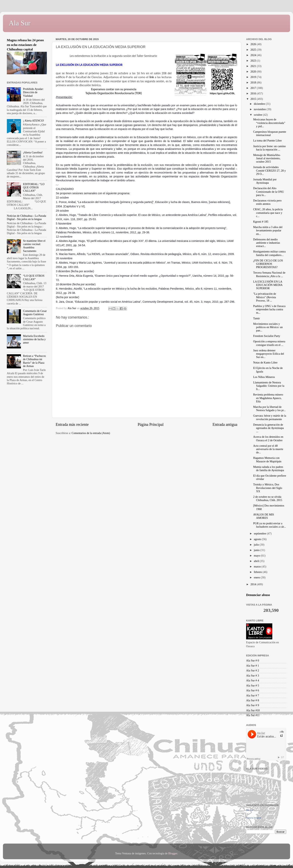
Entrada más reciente (72, 424)
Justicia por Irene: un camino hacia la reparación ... (269, 148)
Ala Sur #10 (253, 710)
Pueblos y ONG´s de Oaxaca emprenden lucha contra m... (269, 309)
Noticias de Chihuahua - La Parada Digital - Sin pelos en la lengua (26, 217)
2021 (254, 66)
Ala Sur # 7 (253, 695)
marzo (258, 566)
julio (257, 545)
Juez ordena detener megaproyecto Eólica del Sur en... (269, 354)
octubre (259, 115)
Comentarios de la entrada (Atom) (91, 433)
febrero (258, 572)
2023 (254, 61)
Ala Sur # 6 (253, 690)
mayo (257, 556)
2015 (254, 99)
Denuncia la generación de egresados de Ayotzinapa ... (268, 428)
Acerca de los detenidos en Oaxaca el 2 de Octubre (268, 438)
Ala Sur (20, 23)
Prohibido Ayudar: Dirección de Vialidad (33, 92)
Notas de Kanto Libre (265, 362)
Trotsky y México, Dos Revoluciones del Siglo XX (268, 488)
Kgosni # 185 (261, 222)
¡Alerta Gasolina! (33, 152)
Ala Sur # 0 (253, 660)
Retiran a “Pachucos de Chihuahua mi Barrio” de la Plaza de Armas (34, 361)
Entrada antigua (225, 424)
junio (257, 550)
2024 (254, 55)
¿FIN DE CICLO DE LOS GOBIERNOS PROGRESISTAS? (268, 264)
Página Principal (151, 424)
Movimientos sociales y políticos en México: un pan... (268, 327)
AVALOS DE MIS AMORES (264, 516)
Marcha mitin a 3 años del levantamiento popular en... (268, 230)
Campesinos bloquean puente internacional (270, 133)
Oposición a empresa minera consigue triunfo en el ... (269, 343)
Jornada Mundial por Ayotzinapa (265, 181)
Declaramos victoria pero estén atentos (267, 202)
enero (257, 577)
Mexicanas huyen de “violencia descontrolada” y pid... (269, 123)
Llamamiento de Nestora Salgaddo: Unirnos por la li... (269, 386)
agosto (258, 539)
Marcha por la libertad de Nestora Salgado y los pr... (269, 408)
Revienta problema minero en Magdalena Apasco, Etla (268, 398)
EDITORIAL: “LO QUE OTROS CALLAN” (34, 187)
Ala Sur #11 (253, 715)
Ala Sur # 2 (253, 670)
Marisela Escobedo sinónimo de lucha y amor (34, 339)
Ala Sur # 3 (253, 676)
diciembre (260, 104)
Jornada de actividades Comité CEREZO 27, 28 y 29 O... (269, 170)
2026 (254, 44)
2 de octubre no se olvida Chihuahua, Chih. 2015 (268, 498)
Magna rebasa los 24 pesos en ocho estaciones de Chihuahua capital (25, 45)
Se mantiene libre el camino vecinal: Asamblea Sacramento (34, 246)
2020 (254, 72)
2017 (254, 88)
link (152, 77)
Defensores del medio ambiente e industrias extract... (267, 243)
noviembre (260, 109)
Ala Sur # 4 (253, 680)
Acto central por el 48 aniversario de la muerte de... (268, 449)
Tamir (256, 318)
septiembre (260, 533)
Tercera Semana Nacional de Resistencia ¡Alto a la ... (269, 274)
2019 (254, 77)
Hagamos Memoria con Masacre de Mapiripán (267, 460)
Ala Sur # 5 (253, 685)
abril (257, 561)
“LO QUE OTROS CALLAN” (34, 277)
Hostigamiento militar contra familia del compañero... (269, 253)
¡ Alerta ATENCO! (34, 121)
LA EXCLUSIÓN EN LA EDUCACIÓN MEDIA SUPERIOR (268, 285)
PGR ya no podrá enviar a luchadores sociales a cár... (270, 525)
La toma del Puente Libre (267, 140)
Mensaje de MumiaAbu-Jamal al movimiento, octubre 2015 (267, 158)
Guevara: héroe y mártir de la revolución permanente (270, 417)
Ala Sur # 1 (253, 666)
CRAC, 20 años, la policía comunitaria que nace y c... (268, 213)
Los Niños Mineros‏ (264, 377)
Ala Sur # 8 (253, 700)
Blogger (173, 853)
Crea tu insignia (254, 818)
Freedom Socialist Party (267, 336)
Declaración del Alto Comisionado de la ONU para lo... (269, 192)
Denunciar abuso (258, 595)
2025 (254, 50)
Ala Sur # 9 (253, 705)
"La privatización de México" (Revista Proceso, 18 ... (265, 297)
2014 (254, 584)
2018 (254, 82)
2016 (254, 93)
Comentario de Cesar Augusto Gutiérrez (35, 313)
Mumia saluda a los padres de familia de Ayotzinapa (269, 468)
